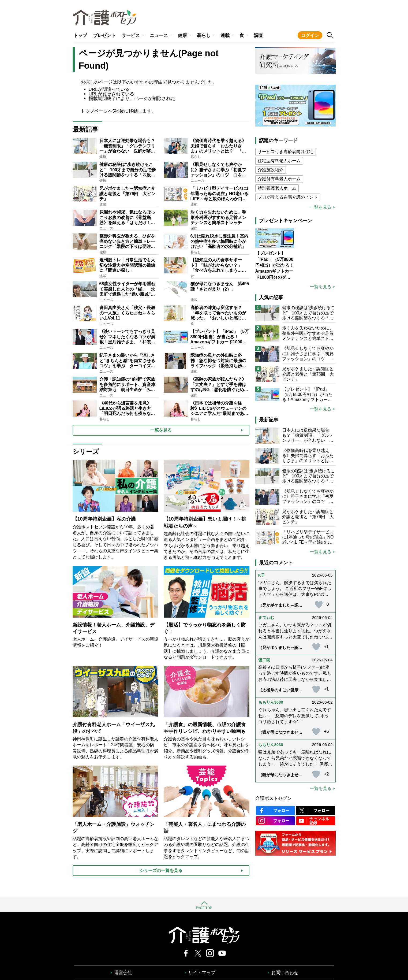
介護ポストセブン (274, 798)
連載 (225, 36)
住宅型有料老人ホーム (279, 161)
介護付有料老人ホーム (279, 179)
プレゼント (104, 36)
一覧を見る (321, 207)
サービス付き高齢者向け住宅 (286, 152)
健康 (182, 36)
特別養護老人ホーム (277, 188)
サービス (131, 36)
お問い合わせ (285, 973)
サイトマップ (202, 973)
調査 (259, 36)
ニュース (159, 36)
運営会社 (123, 973)
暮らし (204, 36)
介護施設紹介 (271, 170)
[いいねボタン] (319, 604)
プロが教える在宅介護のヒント (288, 197)
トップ (80, 36)
